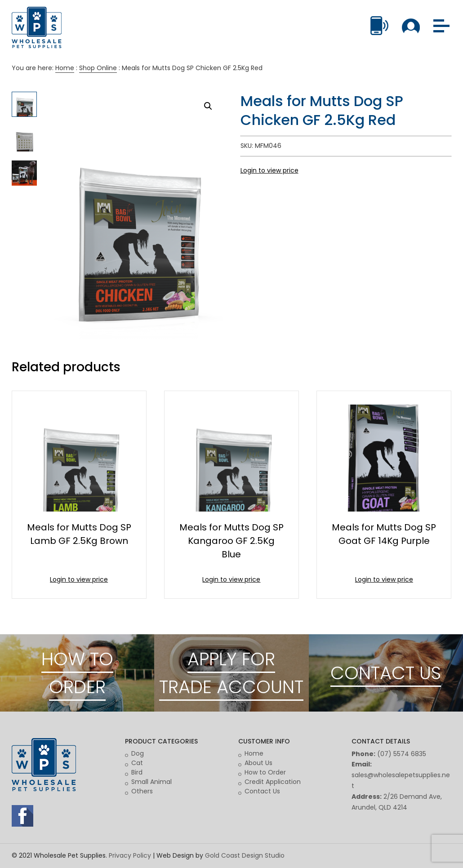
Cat (137, 763)
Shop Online (98, 68)
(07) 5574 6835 (402, 754)
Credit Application (273, 782)
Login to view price (269, 170)
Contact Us (262, 791)
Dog (138, 753)
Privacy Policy (130, 855)
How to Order (265, 772)
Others (142, 791)
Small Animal (151, 782)
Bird (137, 772)
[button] (208, 106)
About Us (258, 763)
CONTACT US (386, 673)
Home (65, 68)
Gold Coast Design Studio (245, 855)
